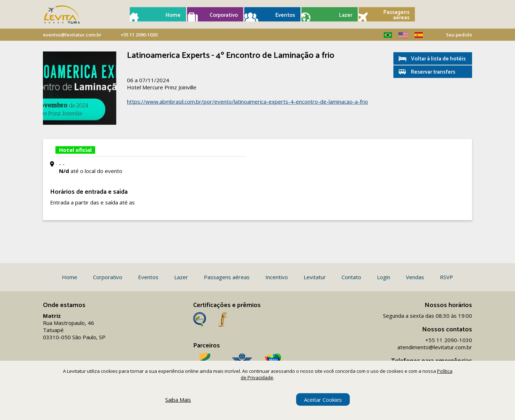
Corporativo (224, 15)
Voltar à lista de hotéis (438, 59)
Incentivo (277, 277)
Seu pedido (459, 35)
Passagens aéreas (396, 15)
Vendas (415, 277)
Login (384, 277)
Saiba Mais (178, 400)
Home (173, 15)
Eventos (285, 15)
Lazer (346, 15)
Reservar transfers (433, 72)
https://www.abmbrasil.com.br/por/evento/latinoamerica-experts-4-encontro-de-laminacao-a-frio (247, 102)
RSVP (447, 277)
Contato (351, 277)
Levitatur (315, 277)
